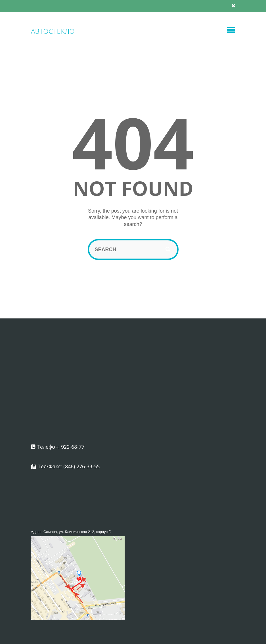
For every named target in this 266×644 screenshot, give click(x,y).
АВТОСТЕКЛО (53, 31)
